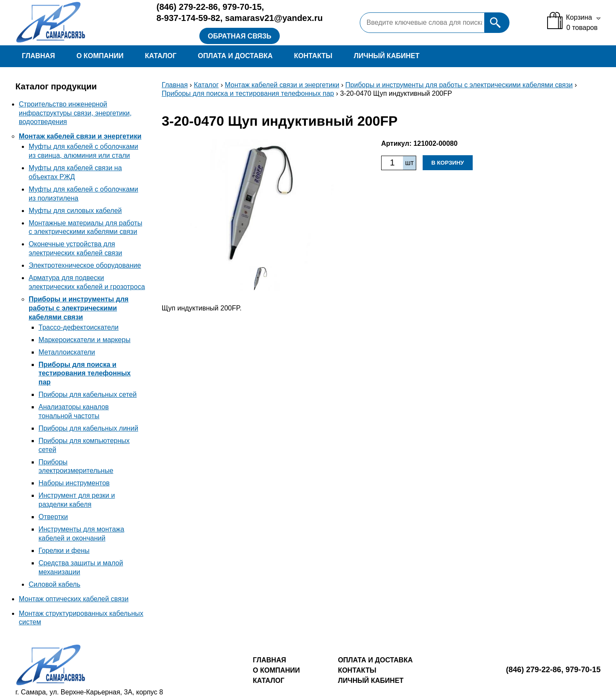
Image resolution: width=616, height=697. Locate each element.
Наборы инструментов (74, 483)
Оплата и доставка (235, 56)
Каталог (161, 56)
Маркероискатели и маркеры (84, 340)
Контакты (313, 56)
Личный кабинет (386, 56)
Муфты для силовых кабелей (75, 211)
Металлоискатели (67, 352)
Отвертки (53, 517)
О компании (100, 56)
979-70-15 (242, 7)
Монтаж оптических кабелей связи (74, 599)
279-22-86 (187, 7)
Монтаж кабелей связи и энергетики (80, 136)
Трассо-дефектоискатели (78, 327)
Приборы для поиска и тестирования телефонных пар (84, 374)
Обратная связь (240, 36)
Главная (38, 56)
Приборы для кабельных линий (88, 428)
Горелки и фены (64, 551)
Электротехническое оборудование (85, 265)
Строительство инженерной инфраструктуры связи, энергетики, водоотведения (75, 113)
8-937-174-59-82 (188, 18)
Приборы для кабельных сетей (87, 394)
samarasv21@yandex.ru (274, 18)
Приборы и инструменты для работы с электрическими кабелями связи (78, 308)
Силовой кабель (55, 584)
